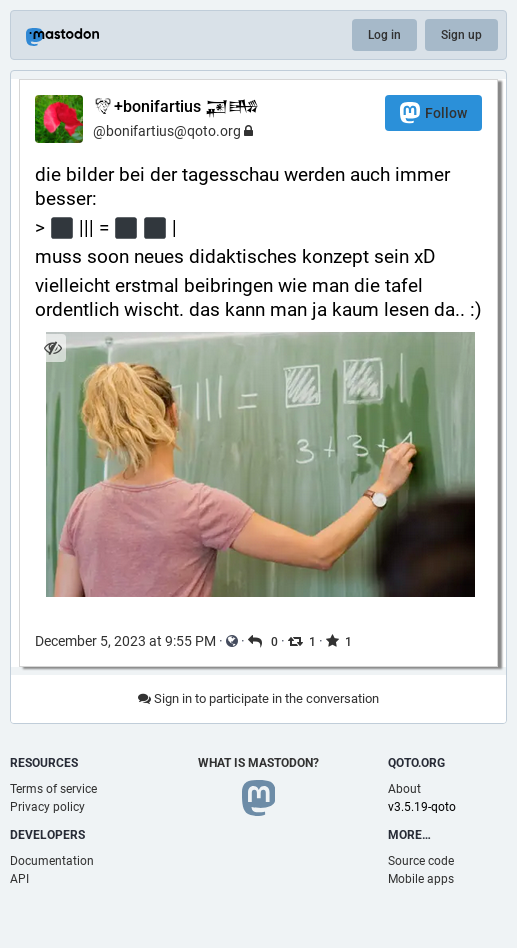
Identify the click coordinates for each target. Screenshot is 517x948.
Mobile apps (421, 879)
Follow (433, 112)
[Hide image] (52, 347)
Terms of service (53, 789)
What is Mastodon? (258, 763)
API (19, 879)
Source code (421, 861)
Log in (384, 35)
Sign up (461, 35)
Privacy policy (47, 807)
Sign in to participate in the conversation (258, 698)
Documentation (52, 861)
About (404, 789)
